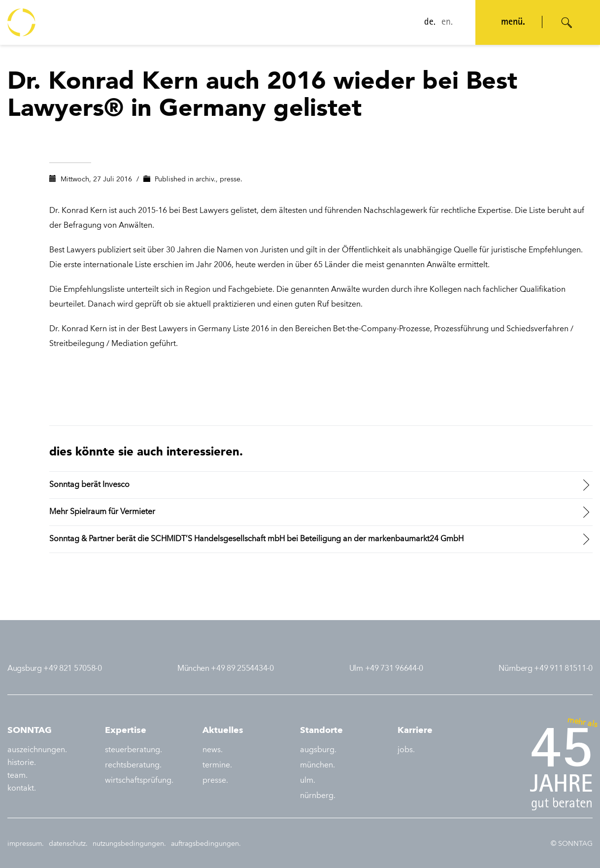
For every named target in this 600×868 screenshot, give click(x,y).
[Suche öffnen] (567, 23)
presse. (231, 179)
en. (447, 23)
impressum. (26, 844)
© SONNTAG (572, 844)
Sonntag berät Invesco (89, 485)
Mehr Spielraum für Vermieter (102, 512)
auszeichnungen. (37, 750)
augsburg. (318, 750)
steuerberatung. (133, 750)
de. (430, 23)
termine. (217, 765)
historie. (22, 763)
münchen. (317, 765)
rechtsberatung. (133, 765)
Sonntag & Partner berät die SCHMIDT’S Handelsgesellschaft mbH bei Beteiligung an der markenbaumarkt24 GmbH (256, 539)
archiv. (206, 179)
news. (213, 750)
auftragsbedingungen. (206, 844)
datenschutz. (68, 844)
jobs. (406, 750)
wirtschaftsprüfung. (139, 781)
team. (17, 776)
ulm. (308, 781)
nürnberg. (318, 796)
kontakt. (22, 789)
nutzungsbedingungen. (129, 844)
